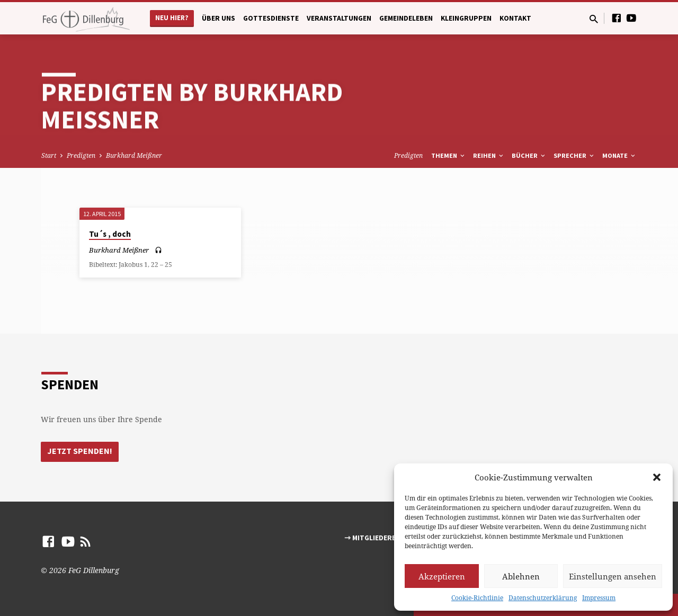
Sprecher (574, 155)
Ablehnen (521, 576)
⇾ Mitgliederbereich (382, 538)
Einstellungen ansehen (613, 576)
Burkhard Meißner (134, 155)
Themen (449, 155)
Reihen (489, 155)
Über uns (218, 18)
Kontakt (515, 18)
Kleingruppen (466, 18)
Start (49, 155)
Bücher (529, 155)
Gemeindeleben (406, 18)
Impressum (599, 598)
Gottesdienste (271, 18)
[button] (657, 477)
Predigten (81, 155)
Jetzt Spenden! (80, 451)
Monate (619, 155)
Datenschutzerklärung (543, 598)
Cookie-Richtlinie (477, 598)
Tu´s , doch (110, 234)
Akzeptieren (442, 576)
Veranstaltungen (339, 18)
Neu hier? (172, 18)
